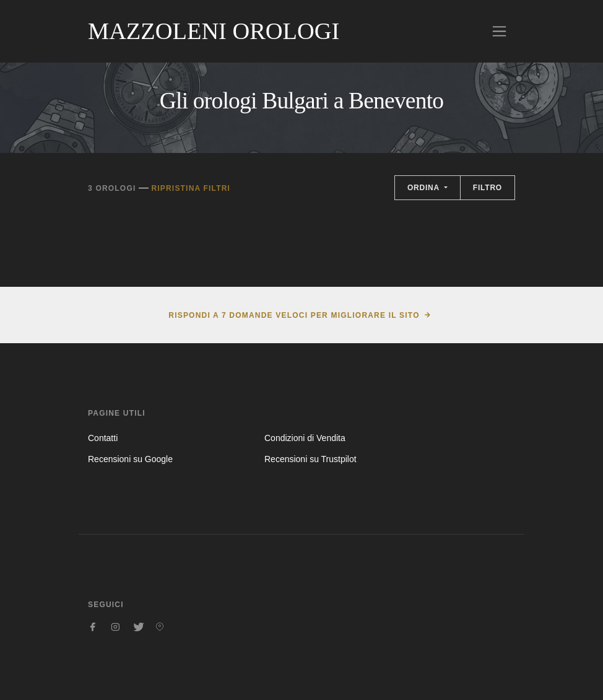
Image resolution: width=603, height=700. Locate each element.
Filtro (488, 188)
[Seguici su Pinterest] (160, 627)
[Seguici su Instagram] (115, 627)
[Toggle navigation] (499, 31)
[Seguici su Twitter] (137, 627)
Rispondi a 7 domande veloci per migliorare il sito (294, 315)
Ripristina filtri (191, 188)
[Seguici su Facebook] (93, 627)
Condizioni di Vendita (305, 438)
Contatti (103, 438)
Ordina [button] (425, 188)
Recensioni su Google (130, 459)
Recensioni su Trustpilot (310, 459)
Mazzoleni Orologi (214, 31)
